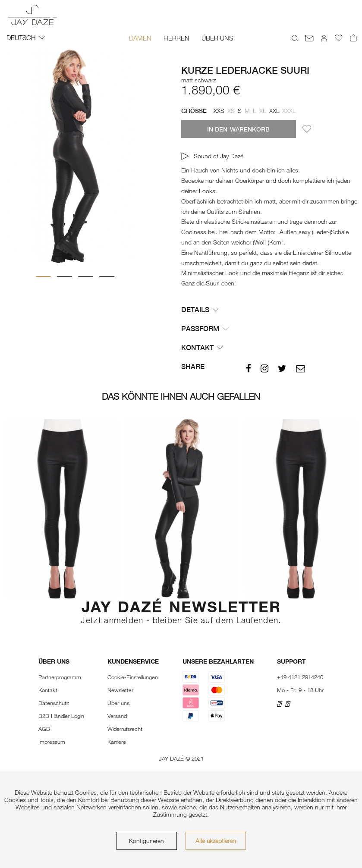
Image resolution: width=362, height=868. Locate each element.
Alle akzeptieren (216, 841)
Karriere (117, 742)
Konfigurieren (146, 841)
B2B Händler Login (61, 716)
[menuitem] (140, 38)
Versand (117, 716)
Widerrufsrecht (125, 729)
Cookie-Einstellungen (133, 677)
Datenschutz (54, 703)
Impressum (52, 742)
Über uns (118, 703)
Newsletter (120, 690)
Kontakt (48, 690)
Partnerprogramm (60, 677)
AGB (44, 729)
